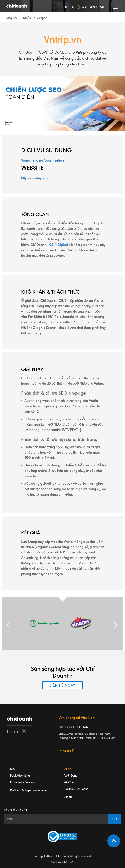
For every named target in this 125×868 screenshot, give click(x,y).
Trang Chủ (11, 18)
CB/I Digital (59, 245)
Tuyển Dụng (70, 775)
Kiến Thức (69, 782)
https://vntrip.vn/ (35, 178)
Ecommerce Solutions (23, 782)
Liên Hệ (68, 797)
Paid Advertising (20, 775)
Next (115, 623)
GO (115, 819)
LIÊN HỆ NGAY (62, 685)
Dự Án (27, 18)
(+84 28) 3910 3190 (91, 7)
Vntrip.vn (42, 18)
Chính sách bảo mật (62, 862)
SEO (13, 769)
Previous (8, 623)
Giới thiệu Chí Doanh (76, 789)
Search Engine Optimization (42, 160)
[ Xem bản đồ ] (66, 751)
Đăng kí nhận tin (16, 810)
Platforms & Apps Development (29, 790)
